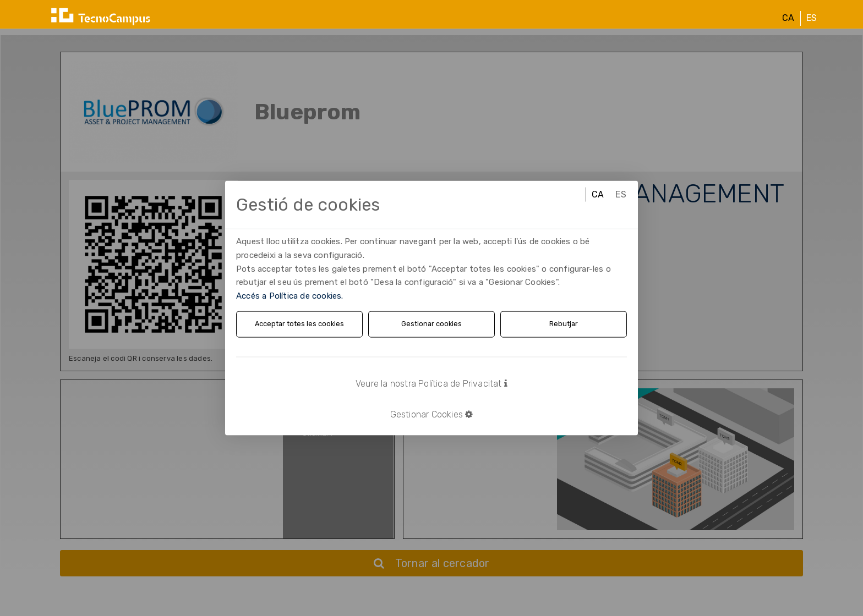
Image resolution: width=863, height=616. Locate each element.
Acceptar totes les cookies (300, 324)
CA (788, 27)
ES (812, 27)
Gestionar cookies (431, 324)
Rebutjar (564, 324)
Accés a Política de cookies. (290, 296)
